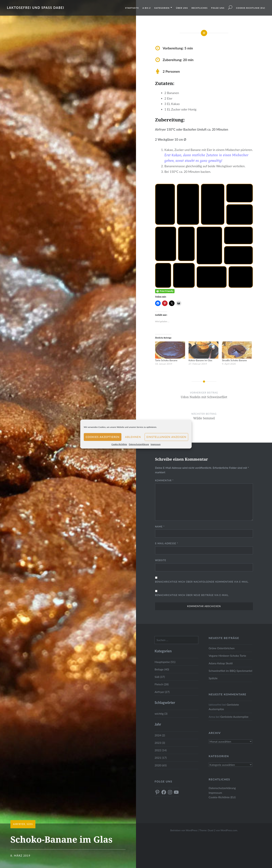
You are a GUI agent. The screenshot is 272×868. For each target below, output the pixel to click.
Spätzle (213, 678)
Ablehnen (133, 437)
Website (161, 560)
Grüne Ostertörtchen (222, 648)
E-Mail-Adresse (167, 543)
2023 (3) (160, 743)
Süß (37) (160, 677)
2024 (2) (160, 735)
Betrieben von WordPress (184, 830)
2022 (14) (161, 750)
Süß (30, 824)
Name (160, 527)
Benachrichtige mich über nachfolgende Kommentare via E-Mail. (202, 582)
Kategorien (162, 8)
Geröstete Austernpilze (234, 717)
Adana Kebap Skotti (221, 663)
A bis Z (146, 8)
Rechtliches (199, 8)
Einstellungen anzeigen (166, 437)
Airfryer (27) (162, 692)
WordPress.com (229, 830)
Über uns (182, 8)
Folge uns (218, 8)
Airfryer (19, 824)
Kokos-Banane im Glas (200, 360)
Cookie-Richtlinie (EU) (251, 8)
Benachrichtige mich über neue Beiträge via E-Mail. (192, 595)
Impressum (156, 444)
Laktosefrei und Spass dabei (36, 8)
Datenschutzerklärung (139, 444)
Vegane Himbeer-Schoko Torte (227, 656)
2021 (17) (161, 758)
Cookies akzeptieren (103, 437)
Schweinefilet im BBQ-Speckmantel (230, 671)
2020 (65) (161, 765)
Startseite (132, 8)
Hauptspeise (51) (165, 662)
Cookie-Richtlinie (119, 444)
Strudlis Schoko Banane (234, 360)
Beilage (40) (162, 669)
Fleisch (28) (162, 684)
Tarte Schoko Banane (166, 360)
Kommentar (164, 480)
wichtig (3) (161, 714)
